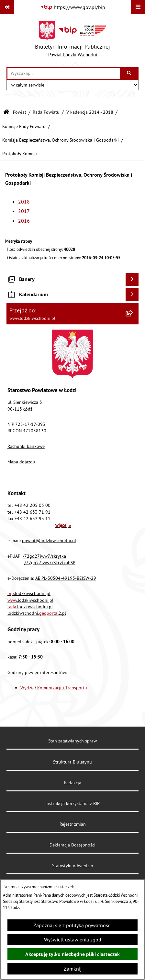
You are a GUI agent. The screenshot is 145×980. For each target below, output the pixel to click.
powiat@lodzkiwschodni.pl (49, 541)
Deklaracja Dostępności (72, 845)
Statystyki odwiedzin (73, 866)
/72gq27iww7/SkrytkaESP (50, 563)
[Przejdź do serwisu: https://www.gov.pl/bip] (73, 7)
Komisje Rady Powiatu (24, 126)
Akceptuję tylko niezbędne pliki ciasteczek (72, 954)
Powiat (20, 112)
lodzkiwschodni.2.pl (37, 613)
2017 (24, 211)
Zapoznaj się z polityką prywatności (72, 925)
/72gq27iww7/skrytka (44, 556)
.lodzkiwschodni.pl (29, 593)
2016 (24, 221)
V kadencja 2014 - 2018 (90, 112)
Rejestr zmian (73, 824)
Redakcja (73, 783)
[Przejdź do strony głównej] (72, 41)
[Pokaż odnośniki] (7, 7)
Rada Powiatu (46, 112)
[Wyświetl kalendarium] (132, 295)
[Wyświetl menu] (138, 7)
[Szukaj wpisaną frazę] (130, 73)
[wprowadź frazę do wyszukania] (64, 73)
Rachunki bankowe (26, 446)
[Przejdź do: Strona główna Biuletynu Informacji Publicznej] (6, 112)
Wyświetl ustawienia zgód (73, 939)
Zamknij (73, 969)
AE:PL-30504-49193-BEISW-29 (66, 578)
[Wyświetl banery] (132, 279)
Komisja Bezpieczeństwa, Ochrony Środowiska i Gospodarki (61, 140)
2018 (24, 202)
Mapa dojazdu (21, 462)
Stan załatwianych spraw (72, 741)
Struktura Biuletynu (72, 762)
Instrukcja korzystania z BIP (72, 803)
